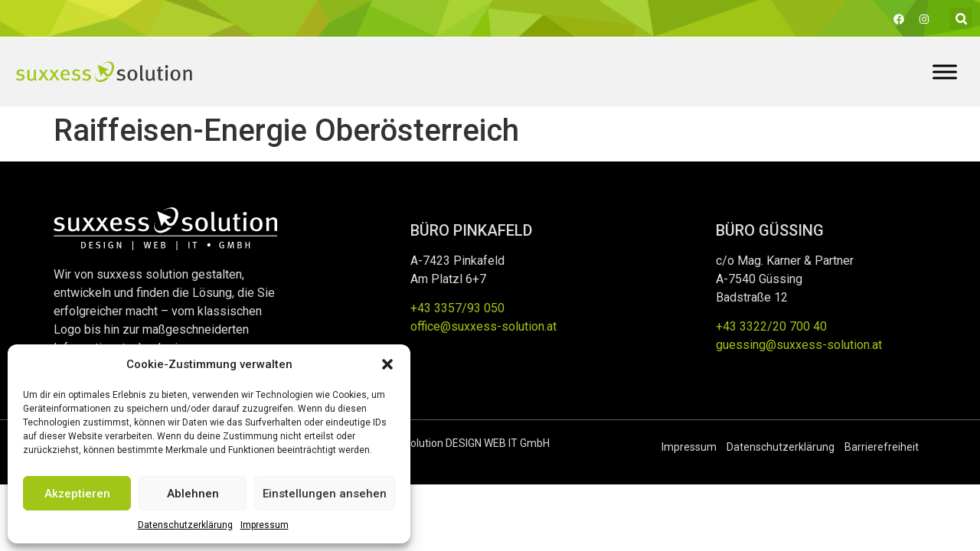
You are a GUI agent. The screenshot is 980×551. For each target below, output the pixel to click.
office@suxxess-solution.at (483, 326)
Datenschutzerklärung (185, 525)
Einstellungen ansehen (325, 494)
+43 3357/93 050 (457, 308)
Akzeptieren (77, 494)
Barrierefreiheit (882, 447)
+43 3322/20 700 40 (771, 326)
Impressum (265, 525)
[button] (387, 364)
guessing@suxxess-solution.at (799, 345)
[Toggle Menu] (945, 72)
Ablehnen (193, 494)
